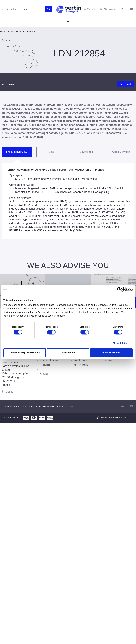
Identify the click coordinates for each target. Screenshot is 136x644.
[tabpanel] (68, 201)
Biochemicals (15, 32)
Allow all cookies (111, 353)
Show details (120, 343)
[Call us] (3, 392)
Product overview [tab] (17, 152)
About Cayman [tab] (121, 152)
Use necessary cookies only (25, 353)
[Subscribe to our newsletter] (97, 418)
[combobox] (34, 9)
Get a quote (126, 84)
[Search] (49, 9)
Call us (9, 392)
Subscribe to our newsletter (118, 418)
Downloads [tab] (86, 152)
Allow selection (68, 353)
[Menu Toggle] (68, 22)
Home (3, 32)
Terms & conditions (64, 406)
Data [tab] (51, 152)
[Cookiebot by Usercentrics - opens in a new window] (119, 289)
